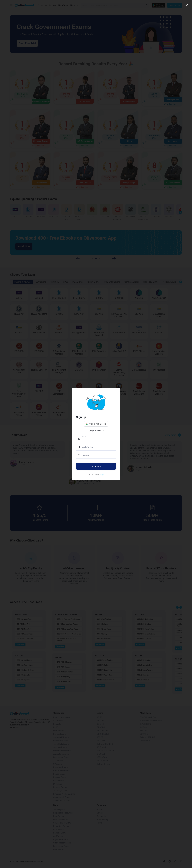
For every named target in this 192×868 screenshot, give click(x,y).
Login (102, 475)
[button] (96, 424)
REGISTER (96, 466)
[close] (187, 5)
